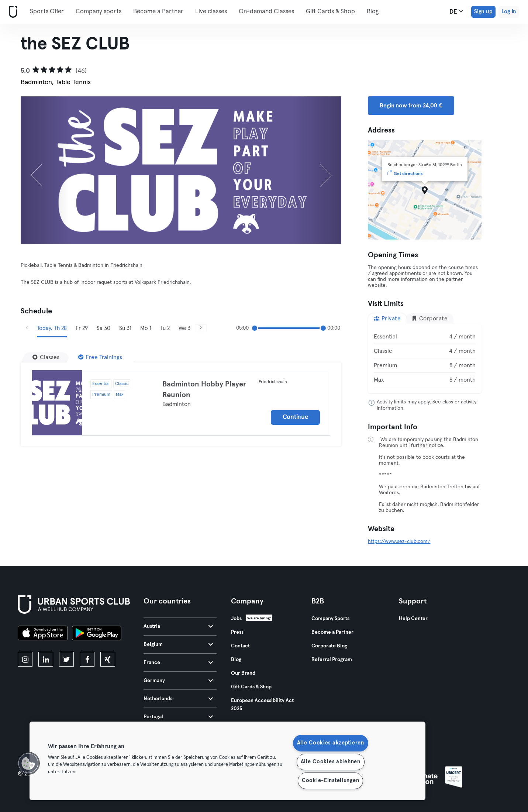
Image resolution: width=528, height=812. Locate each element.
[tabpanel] (425, 358)
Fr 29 (82, 328)
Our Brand (243, 673)
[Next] (317, 170)
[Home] (11, 12)
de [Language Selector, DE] (456, 11)
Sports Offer (47, 12)
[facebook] (87, 659)
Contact (240, 646)
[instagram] (25, 659)
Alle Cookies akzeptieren (331, 743)
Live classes (211, 12)
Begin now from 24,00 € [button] (411, 106)
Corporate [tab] (429, 318)
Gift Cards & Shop (330, 12)
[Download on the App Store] (43, 634)
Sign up (483, 12)
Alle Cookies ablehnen (331, 762)
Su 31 (125, 328)
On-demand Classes (266, 12)
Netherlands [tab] (178, 699)
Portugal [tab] (178, 717)
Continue (296, 417)
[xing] (108, 659)
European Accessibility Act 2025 (262, 705)
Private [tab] (387, 318)
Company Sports (330, 619)
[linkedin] (46, 659)
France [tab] (178, 663)
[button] (28, 763)
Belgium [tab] (178, 644)
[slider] (255, 328)
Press (237, 632)
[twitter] (66, 659)
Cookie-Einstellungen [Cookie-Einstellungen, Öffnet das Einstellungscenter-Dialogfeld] (330, 781)
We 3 (184, 328)
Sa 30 (103, 328)
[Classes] (46, 357)
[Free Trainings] (100, 357)
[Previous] (45, 170)
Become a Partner (158, 12)
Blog (373, 12)
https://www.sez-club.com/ (399, 541)
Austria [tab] (178, 626)
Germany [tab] (178, 681)
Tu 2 (165, 328)
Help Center (413, 619)
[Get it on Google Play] (97, 634)
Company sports (99, 12)
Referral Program (332, 660)
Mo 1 (146, 328)
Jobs (236, 619)
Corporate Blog (329, 646)
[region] (227, 761)
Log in (509, 12)
